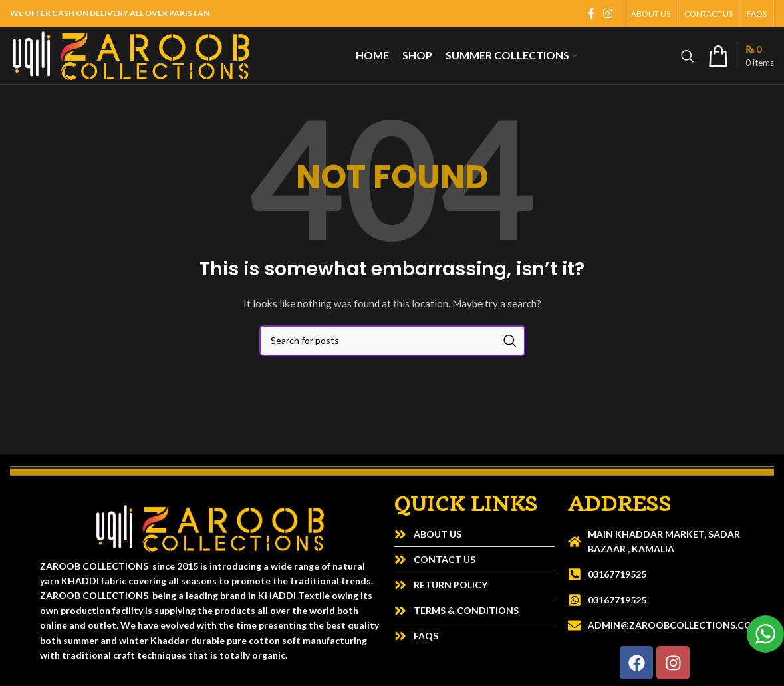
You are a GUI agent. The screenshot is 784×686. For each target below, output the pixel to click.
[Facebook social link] (591, 13)
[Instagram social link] (608, 13)
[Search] (688, 56)
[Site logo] (131, 54)
